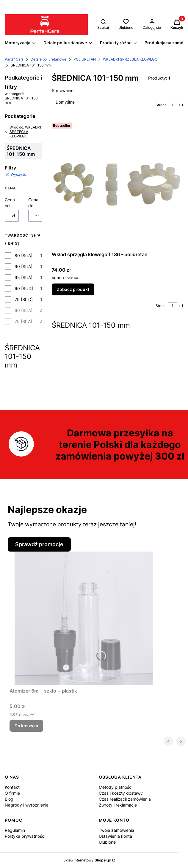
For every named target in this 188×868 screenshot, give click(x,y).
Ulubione (107, 842)
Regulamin (15, 830)
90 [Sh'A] (23, 266)
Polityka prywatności (25, 836)
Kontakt (12, 787)
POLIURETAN (85, 59)
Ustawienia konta (115, 836)
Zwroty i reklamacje (118, 805)
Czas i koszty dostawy (121, 793)
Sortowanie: (63, 90)
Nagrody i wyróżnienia (27, 805)
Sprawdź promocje (39, 544)
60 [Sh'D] (24, 288)
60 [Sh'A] (23, 310)
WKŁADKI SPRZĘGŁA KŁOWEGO (130, 59)
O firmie (12, 793)
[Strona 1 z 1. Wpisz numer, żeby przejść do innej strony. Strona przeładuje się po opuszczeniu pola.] (173, 105)
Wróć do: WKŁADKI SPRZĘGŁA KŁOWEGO (23, 132)
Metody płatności (116, 787)
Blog (9, 799)
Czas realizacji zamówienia (125, 799)
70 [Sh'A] (23, 321)
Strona (161, 105)
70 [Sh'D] (24, 299)
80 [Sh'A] (23, 255)
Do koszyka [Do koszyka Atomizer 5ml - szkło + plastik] (26, 726)
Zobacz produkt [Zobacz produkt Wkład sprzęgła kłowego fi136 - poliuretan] (73, 289)
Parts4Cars (14, 59)
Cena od (10, 203)
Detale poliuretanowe (48, 59)
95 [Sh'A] (23, 277)
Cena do (33, 203)
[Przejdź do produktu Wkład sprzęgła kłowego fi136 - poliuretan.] (117, 184)
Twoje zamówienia (116, 830)
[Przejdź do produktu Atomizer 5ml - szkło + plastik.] (84, 618)
